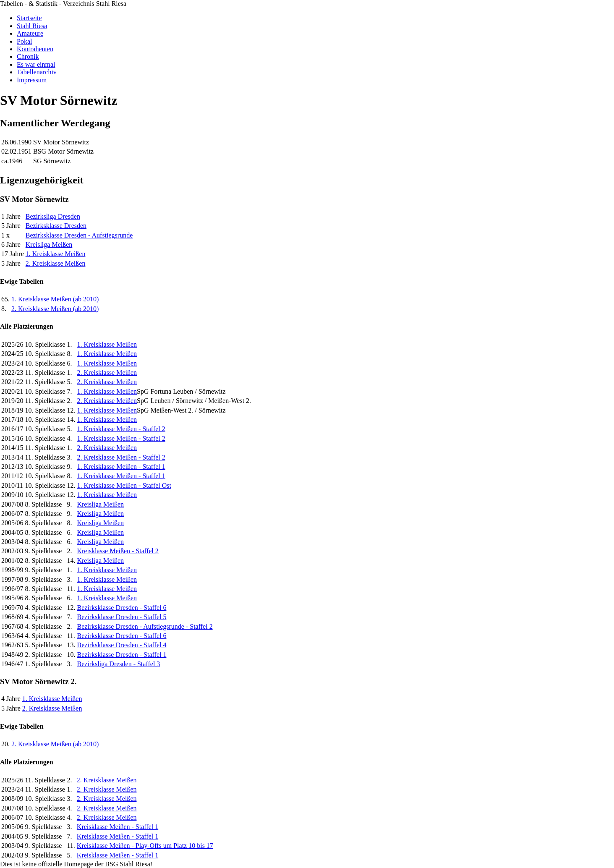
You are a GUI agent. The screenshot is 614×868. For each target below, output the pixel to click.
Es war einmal (36, 64)
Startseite (29, 18)
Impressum (32, 80)
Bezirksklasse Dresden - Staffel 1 (121, 655)
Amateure (30, 33)
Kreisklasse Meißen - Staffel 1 (118, 827)
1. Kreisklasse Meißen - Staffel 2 (121, 429)
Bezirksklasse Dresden (56, 226)
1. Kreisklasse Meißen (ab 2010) (55, 299)
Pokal (24, 41)
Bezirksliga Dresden (53, 216)
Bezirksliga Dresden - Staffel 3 (118, 664)
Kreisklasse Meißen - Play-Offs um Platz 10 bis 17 (145, 846)
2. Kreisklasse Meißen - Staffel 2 (121, 457)
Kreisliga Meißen (49, 244)
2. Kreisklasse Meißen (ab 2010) (55, 309)
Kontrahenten (35, 49)
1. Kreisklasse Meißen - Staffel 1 (121, 467)
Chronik (28, 56)
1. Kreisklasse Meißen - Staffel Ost (124, 485)
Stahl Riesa (32, 26)
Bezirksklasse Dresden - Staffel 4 (121, 645)
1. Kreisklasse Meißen (56, 254)
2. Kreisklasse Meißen (56, 263)
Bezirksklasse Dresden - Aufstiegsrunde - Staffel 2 (145, 626)
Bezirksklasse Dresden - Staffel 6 (121, 608)
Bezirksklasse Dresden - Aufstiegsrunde (79, 235)
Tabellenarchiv (37, 72)
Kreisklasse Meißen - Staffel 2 (118, 551)
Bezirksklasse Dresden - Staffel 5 (121, 617)
